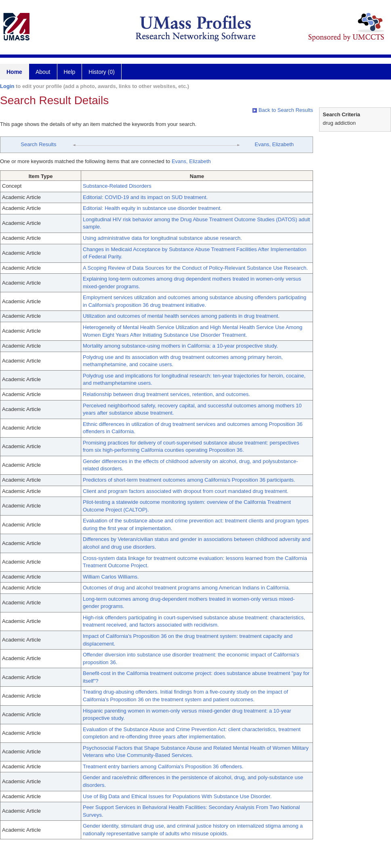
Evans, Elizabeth (274, 144)
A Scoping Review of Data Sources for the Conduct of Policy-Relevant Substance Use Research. (195, 268)
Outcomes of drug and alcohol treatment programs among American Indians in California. (186, 588)
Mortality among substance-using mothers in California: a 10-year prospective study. (180, 346)
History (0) (102, 72)
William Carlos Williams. (111, 577)
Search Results (38, 144)
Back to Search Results (283, 110)
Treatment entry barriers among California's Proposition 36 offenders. (163, 766)
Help (70, 72)
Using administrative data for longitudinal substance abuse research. (162, 238)
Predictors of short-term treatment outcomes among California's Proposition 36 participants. (189, 480)
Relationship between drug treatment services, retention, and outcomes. (166, 394)
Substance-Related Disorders (117, 186)
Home (14, 72)
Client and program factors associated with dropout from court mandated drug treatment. (186, 491)
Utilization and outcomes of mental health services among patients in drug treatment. (181, 316)
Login (7, 86)
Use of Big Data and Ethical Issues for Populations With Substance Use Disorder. (177, 796)
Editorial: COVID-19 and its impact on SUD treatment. (145, 197)
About (43, 72)
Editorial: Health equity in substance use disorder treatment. (152, 208)
